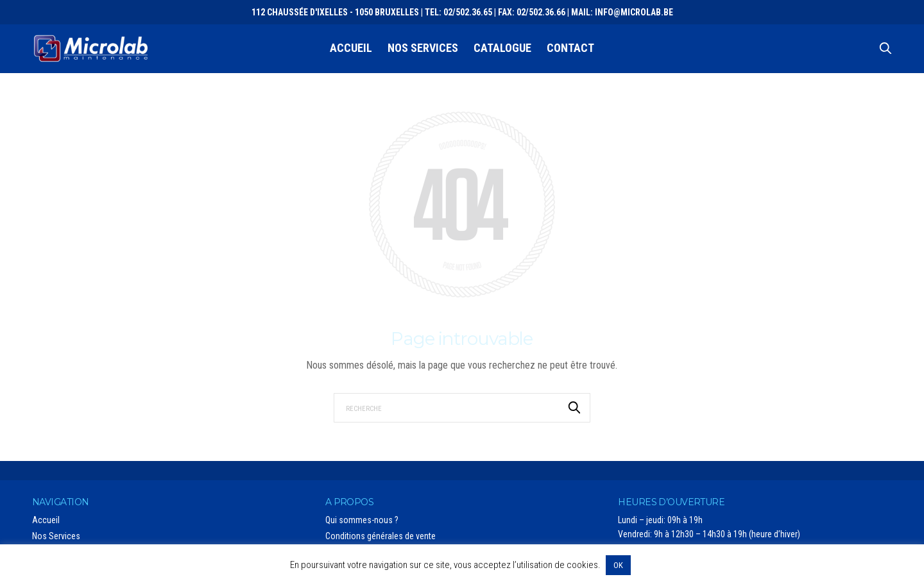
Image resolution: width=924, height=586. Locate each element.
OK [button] (618, 565)
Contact (570, 48)
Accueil (351, 48)
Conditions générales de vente (381, 536)
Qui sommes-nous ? (362, 520)
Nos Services (423, 48)
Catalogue (502, 48)
